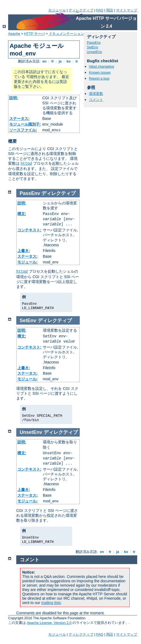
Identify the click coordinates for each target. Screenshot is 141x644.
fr (53, 61)
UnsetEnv (94, 52)
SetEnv (92, 47)
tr (77, 61)
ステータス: (19, 119)
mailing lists (51, 603)
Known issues (100, 72)
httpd (26, 164)
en (44, 61)
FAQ (100, 10)
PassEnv (94, 43)
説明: (14, 98)
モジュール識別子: (25, 124)
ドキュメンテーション (66, 34)
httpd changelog (102, 66)
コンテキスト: (29, 230)
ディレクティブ (81, 10)
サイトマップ (127, 10)
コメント (96, 100)
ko (69, 61)
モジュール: (28, 262)
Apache (14, 34)
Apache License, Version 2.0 (49, 623)
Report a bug (99, 78)
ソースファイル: (23, 130)
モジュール (57, 10)
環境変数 (96, 94)
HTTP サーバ (34, 34)
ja (60, 61)
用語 (110, 10)
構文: (22, 214)
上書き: (24, 251)
